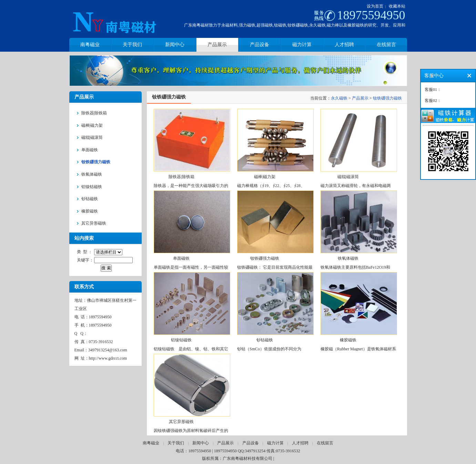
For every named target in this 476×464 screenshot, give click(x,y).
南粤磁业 (151, 443)
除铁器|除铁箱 (181, 177)
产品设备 (251, 443)
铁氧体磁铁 (348, 258)
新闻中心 (201, 443)
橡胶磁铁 (348, 340)
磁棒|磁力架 (265, 177)
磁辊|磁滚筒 (348, 177)
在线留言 (325, 443)
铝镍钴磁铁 (181, 340)
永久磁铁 (339, 98)
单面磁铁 (181, 258)
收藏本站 (397, 6)
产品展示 (360, 98)
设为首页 (375, 6)
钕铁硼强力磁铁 (387, 98)
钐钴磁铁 (265, 340)
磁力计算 (275, 443)
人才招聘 (300, 443)
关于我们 (176, 443)
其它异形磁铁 (181, 422)
